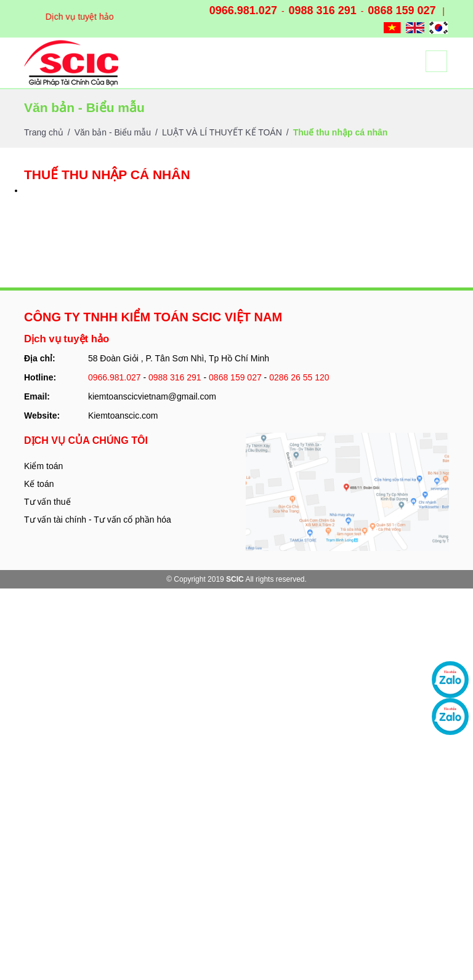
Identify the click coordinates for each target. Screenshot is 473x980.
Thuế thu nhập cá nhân (341, 132)
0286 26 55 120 (299, 377)
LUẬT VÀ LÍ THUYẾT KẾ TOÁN (222, 132)
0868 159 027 (402, 10)
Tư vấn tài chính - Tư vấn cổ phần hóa (98, 520)
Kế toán (39, 484)
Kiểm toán (43, 466)
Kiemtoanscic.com (123, 416)
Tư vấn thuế (47, 502)
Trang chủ (44, 132)
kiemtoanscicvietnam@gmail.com (152, 396)
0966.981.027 (243, 10)
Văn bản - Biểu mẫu (113, 132)
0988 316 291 (323, 10)
